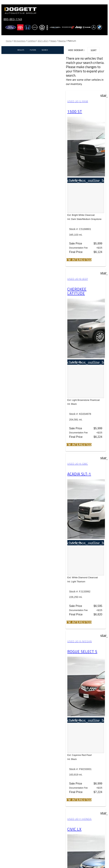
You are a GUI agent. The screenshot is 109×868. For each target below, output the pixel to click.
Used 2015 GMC (78, 464)
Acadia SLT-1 (79, 474)
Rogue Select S (82, 651)
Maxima (62, 41)
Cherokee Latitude (77, 291)
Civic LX (74, 829)
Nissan (53, 41)
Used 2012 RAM (78, 101)
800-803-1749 (13, 19)
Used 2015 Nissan (80, 641)
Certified (32, 41)
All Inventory (20, 41)
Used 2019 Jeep (78, 279)
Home (9, 41)
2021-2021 (43, 41)
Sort (93, 50)
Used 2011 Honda (79, 819)
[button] (79, 260)
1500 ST (75, 111)
